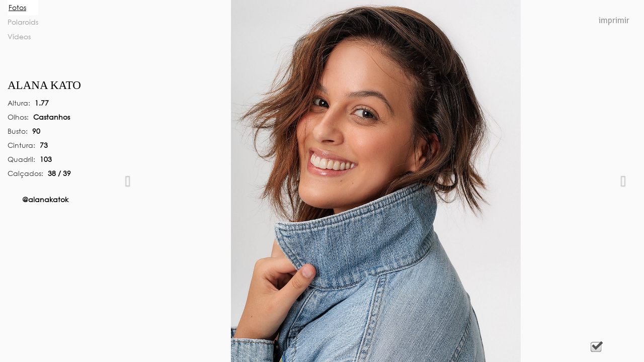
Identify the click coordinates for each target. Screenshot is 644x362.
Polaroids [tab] (23, 22)
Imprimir (614, 20)
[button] (128, 181)
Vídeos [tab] (19, 36)
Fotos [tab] (17, 7)
